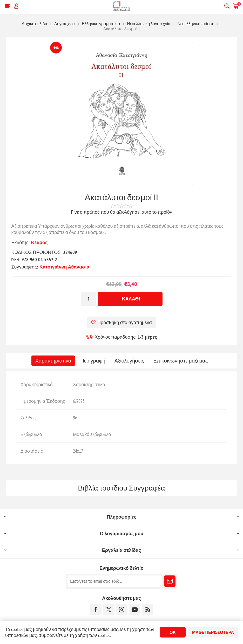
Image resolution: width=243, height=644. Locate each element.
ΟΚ (173, 632)
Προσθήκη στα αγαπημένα (125, 322)
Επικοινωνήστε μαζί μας (180, 361)
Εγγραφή (170, 581)
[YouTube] (135, 610)
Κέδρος (39, 242)
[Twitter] (109, 610)
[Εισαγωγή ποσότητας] (89, 299)
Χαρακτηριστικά (53, 361)
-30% (56, 48)
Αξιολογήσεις (129, 361)
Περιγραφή (93, 361)
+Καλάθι (130, 299)
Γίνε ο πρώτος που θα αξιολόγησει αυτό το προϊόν (122, 212)
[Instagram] (122, 610)
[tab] (53, 361)
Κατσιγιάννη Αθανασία (65, 267)
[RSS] (148, 610)
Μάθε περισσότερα (213, 632)
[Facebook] (96, 610)
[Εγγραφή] (115, 581)
